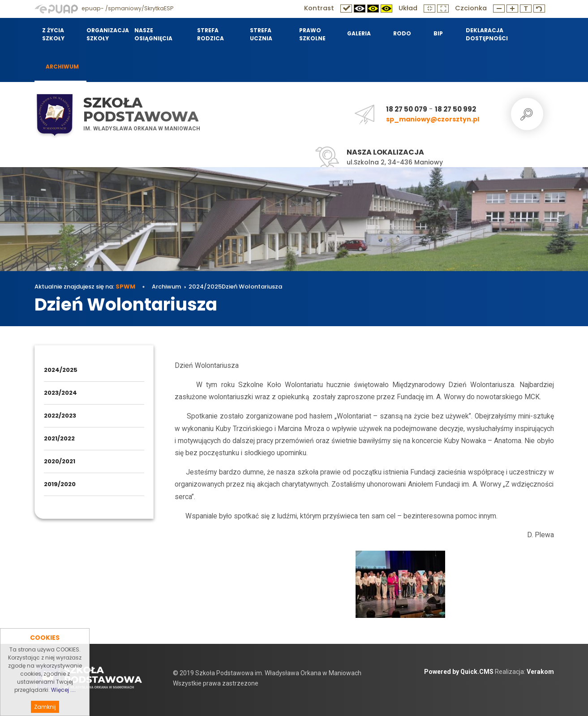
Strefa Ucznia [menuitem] (261, 34)
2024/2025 (205, 287)
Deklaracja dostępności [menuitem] (487, 34)
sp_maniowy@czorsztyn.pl (433, 119)
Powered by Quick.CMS (459, 672)
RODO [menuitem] (402, 33)
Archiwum (166, 287)
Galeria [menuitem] (359, 33)
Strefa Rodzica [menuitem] (210, 34)
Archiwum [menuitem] (62, 67)
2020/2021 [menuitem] (60, 461)
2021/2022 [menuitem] (59, 438)
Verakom (540, 672)
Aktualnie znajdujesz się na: (85, 287)
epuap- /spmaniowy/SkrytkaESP (104, 8)
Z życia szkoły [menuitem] (53, 34)
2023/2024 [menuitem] (60, 393)
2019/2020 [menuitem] (60, 484)
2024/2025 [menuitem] (61, 370)
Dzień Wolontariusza (252, 287)
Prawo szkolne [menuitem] (312, 34)
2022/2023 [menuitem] (60, 416)
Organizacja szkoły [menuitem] (105, 34)
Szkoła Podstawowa (141, 110)
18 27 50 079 (407, 109)
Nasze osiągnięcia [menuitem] (153, 34)
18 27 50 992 (455, 109)
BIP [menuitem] (438, 33)
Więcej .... (63, 703)
